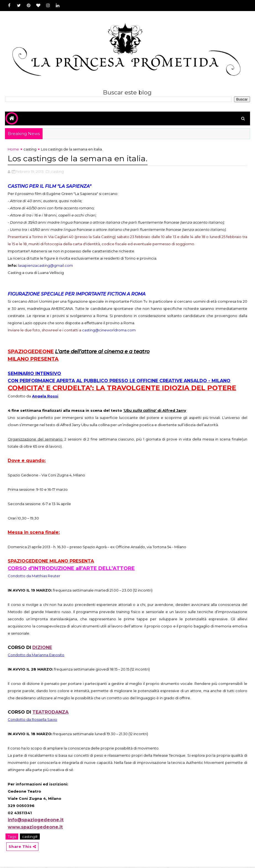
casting (30, 150)
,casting (57, 172)
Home (13, 150)
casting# (30, 837)
